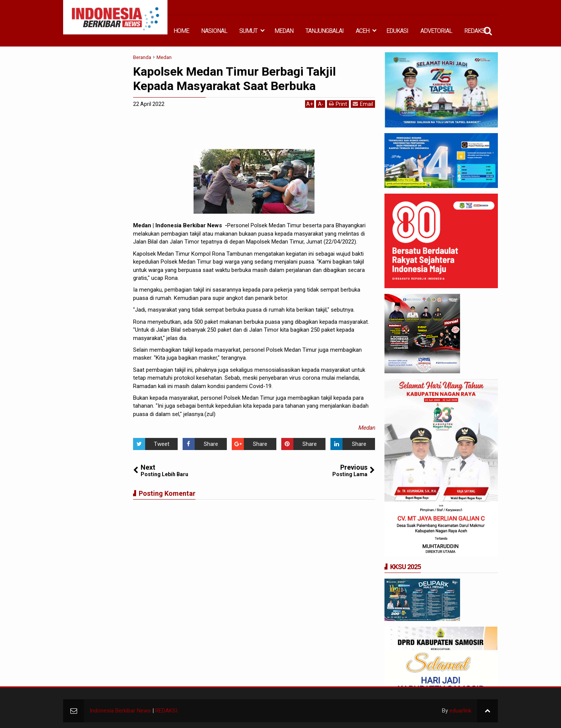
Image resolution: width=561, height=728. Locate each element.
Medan (367, 428)
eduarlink (460, 711)
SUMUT (248, 31)
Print (338, 104)
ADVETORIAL (436, 31)
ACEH (363, 31)
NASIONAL (214, 31)
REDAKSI (475, 31)
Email (363, 104)
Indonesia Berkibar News (120, 711)
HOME (181, 31)
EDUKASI (397, 31)
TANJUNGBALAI (325, 31)
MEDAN (284, 31)
